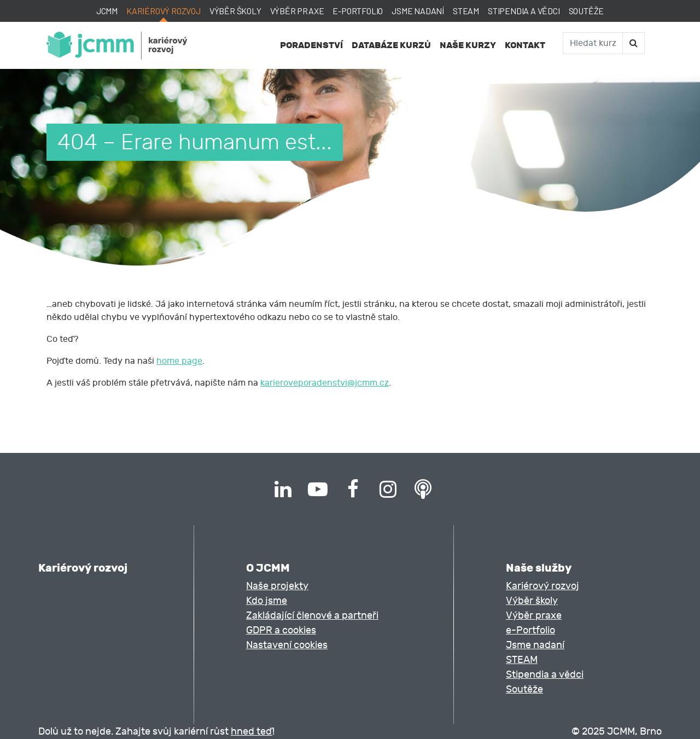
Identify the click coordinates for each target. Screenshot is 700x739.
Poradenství (311, 45)
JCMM (107, 11)
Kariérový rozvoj (164, 11)
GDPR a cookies (281, 630)
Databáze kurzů (391, 45)
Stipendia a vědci (524, 11)
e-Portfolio (358, 11)
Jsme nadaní (418, 11)
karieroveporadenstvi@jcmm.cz (325, 383)
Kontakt (525, 45)
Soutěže (587, 11)
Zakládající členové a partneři (312, 616)
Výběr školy (235, 11)
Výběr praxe (297, 11)
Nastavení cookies (287, 645)
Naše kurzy (468, 45)
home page (179, 361)
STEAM (466, 11)
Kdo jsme (267, 601)
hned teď (252, 732)
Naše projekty (277, 586)
